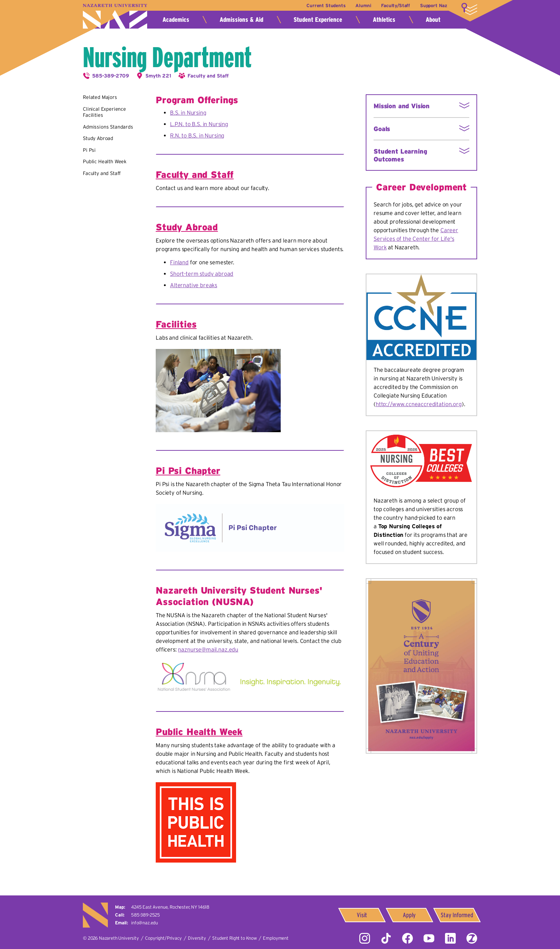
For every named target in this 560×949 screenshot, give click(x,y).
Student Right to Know (234, 938)
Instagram (365, 938)
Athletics (384, 20)
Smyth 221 (158, 76)
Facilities (176, 324)
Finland (179, 262)
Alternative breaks (194, 285)
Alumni (362, 6)
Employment (276, 938)
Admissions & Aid (241, 20)
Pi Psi (89, 150)
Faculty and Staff (208, 76)
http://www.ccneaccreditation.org (419, 404)
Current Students (324, 6)
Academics (176, 20)
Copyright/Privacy (163, 938)
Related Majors (100, 97)
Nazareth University (115, 16)
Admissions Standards (108, 127)
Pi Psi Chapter (188, 471)
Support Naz (434, 6)
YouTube (429, 938)
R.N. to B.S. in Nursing (197, 135)
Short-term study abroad (202, 274)
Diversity (197, 938)
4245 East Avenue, (170, 907)
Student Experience (318, 20)
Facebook (407, 938)
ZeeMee (472, 938)
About (433, 20)
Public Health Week (105, 161)
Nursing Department (167, 57)
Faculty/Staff (395, 6)
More (469, 9)
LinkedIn (450, 938)
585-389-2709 (111, 76)
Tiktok (386, 938)
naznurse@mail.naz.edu (208, 649)
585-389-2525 (146, 915)
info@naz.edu (144, 923)
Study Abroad (98, 138)
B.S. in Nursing (188, 113)
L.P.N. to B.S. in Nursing (199, 124)
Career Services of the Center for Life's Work (416, 239)
